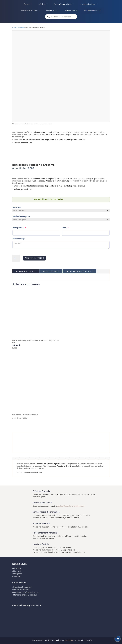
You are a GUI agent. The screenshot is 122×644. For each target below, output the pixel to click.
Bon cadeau (21, 27)
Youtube (17, 576)
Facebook (17, 568)
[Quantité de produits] (16, 258)
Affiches (43, 4)
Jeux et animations (89, 4)
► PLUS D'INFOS (51, 271)
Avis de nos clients (21, 590)
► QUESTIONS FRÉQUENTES (79, 271)
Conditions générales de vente (26, 592)
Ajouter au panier (34, 258)
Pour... (65, 228)
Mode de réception (22, 216)
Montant (17, 207)
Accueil (28, 4)
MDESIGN (69, 640)
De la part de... (19, 228)
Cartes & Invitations (31, 10)
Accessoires (71, 10)
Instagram (17, 574)
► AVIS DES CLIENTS (26, 271)
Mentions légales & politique (25, 595)
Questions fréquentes (22, 587)
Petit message (19, 239)
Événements (53, 10)
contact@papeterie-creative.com (71, 506)
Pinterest (17, 571)
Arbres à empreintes (64, 4)
